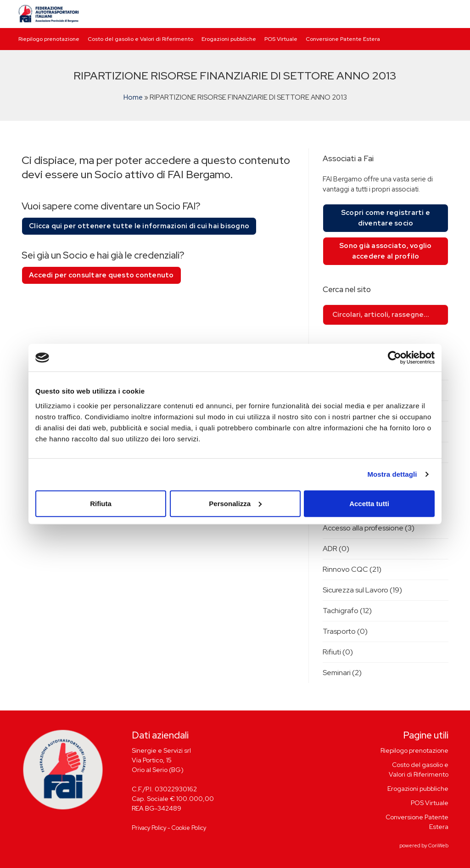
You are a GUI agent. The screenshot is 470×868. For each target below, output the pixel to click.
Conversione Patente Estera (343, 39)
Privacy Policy (149, 828)
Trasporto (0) (345, 631)
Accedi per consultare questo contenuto (101, 275)
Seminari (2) (342, 673)
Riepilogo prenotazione (49, 39)
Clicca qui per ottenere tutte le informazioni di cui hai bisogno (139, 226)
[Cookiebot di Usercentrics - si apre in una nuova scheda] (394, 358)
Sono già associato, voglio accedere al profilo (386, 251)
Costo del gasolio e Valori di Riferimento (140, 39)
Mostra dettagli (392, 474)
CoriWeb (438, 845)
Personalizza (235, 503)
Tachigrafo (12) (347, 611)
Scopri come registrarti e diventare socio (386, 218)
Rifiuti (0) (338, 652)
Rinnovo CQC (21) (352, 569)
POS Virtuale (281, 39)
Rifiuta (101, 503)
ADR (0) (336, 549)
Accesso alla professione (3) (369, 528)
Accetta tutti (369, 503)
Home (133, 97)
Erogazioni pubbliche (229, 39)
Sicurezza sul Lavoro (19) (362, 590)
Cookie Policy (189, 828)
